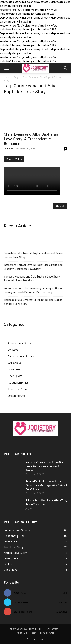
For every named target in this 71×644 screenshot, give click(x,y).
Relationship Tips (18, 383)
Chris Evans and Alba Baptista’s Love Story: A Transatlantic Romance (31, 139)
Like (65, 593)
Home (7, 77)
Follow (63, 602)
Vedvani (8, 149)
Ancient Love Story (19, 343)
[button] (6, 68)
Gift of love (15, 363)
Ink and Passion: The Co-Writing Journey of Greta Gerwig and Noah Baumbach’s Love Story (33, 290)
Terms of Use (47, 633)
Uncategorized (17, 396)
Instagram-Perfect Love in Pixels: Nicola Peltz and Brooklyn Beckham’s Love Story (33, 267)
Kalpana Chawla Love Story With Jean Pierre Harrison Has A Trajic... (45, 466)
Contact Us (52, 629)
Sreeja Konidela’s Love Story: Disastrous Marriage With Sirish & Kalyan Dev (46, 485)
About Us (22, 633)
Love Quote (15, 376)
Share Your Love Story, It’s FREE (26, 629)
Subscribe (61, 612)
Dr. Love (13, 350)
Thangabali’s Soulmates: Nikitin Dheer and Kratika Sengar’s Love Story (33, 302)
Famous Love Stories (21, 356)
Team (33, 633)
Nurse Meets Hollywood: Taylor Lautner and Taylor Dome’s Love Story (33, 255)
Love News (15, 369)
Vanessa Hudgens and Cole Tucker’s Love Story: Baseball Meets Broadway (32, 279)
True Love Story (18, 389)
